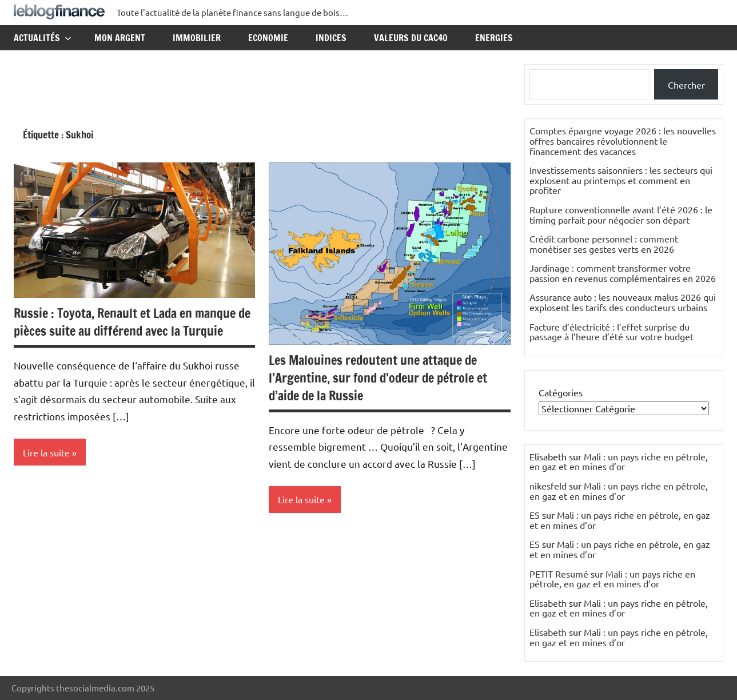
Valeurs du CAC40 (411, 38)
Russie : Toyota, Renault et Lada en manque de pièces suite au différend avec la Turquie (132, 322)
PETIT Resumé (559, 574)
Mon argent (120, 38)
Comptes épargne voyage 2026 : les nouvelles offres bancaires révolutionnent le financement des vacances (623, 140)
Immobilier (197, 38)
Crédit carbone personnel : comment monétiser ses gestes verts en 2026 (604, 244)
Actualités (43, 38)
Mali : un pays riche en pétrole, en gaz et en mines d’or (619, 462)
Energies (494, 38)
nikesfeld (548, 486)
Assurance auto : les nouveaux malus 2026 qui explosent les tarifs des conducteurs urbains (623, 302)
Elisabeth (548, 603)
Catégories (561, 392)
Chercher (686, 85)
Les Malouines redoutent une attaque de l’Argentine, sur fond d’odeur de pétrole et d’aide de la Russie (378, 378)
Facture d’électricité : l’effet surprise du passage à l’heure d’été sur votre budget (611, 332)
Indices (331, 38)
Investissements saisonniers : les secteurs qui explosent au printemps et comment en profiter (621, 180)
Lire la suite (46, 452)
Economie (268, 38)
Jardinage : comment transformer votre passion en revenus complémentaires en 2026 (623, 273)
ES (535, 515)
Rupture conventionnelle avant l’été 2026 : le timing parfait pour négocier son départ (621, 214)
